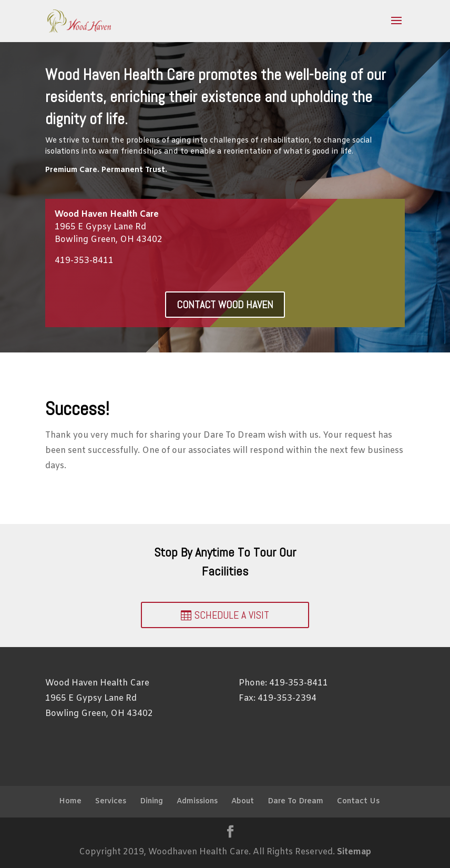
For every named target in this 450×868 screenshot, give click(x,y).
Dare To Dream (295, 801)
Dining (151, 801)
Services (111, 801)
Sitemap (354, 852)
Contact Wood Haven (225, 305)
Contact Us (358, 801)
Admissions (197, 801)
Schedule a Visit (232, 615)
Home (70, 801)
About (243, 801)
